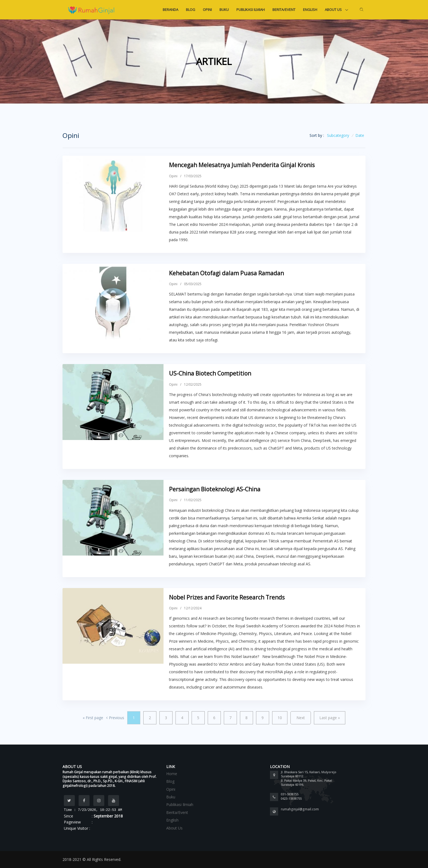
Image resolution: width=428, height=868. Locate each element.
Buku (224, 10)
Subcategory (338, 135)
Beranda (170, 10)
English (310, 10)
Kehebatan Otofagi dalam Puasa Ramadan (226, 273)
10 (280, 718)
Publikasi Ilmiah (251, 10)
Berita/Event (284, 10)
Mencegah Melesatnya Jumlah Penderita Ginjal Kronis (242, 165)
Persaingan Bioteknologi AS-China (215, 489)
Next (301, 718)
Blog (191, 10)
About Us (334, 10)
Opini (207, 10)
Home (172, 774)
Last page (330, 718)
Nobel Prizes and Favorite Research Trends (227, 597)
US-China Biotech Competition (210, 373)
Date (360, 135)
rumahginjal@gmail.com (300, 809)
